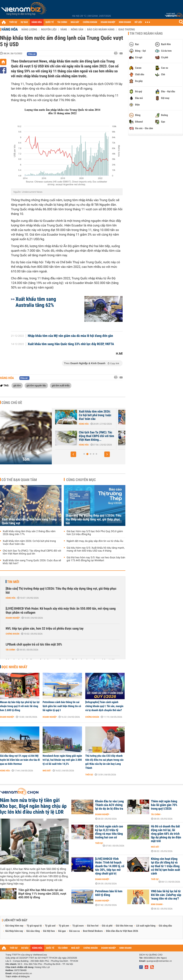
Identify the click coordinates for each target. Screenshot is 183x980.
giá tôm (17, 385)
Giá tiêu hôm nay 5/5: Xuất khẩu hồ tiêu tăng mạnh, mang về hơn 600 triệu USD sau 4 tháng (96, 549)
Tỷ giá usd (50, 926)
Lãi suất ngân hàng (146, 926)
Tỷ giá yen (64, 926)
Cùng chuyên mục (81, 480)
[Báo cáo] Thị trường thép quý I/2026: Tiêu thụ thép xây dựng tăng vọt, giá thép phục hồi (94, 519)
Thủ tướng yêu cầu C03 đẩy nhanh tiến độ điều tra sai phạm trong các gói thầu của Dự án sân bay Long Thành (104, 762)
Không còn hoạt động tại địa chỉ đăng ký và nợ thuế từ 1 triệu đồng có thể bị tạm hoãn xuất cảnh (166, 866)
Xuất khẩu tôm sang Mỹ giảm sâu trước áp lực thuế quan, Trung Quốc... (84, 415)
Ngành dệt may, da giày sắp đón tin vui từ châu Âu (95, 541)
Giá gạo (62, 931)
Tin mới (13, 582)
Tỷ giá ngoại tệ (34, 926)
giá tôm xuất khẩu (61, 385)
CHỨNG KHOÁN (90, 22)
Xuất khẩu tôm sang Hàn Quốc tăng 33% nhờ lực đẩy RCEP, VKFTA (71, 344)
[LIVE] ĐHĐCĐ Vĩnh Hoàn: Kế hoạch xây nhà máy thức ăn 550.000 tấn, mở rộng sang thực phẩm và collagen (61, 611)
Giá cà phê (107, 926)
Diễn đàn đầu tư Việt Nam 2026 (122, 931)
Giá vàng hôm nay (14, 926)
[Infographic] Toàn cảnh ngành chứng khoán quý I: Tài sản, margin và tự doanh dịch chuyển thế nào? (104, 706)
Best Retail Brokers (93, 931)
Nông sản (77, 29)
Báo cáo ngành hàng (101, 29)
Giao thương (127, 29)
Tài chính (10, 650)
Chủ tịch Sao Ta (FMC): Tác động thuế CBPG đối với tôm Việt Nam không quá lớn (32, 552)
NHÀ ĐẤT (75, 22)
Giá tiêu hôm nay (124, 926)
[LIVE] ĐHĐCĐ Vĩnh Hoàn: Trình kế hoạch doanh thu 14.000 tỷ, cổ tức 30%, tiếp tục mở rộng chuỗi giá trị (110, 866)
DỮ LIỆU (138, 22)
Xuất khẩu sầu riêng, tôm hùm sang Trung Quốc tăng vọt (84, 436)
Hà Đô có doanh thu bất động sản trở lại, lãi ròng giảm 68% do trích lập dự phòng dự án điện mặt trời (166, 834)
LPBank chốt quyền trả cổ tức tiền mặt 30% (34, 645)
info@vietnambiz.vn (22, 973)
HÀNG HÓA (37, 22)
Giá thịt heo (49, 931)
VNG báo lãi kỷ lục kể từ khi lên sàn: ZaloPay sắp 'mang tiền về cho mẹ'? (166, 895)
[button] (73, 454)
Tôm (26, 459)
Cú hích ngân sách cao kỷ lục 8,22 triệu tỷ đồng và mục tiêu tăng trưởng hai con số (109, 832)
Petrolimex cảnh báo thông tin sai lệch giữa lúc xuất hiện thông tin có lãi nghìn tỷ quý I (62, 706)
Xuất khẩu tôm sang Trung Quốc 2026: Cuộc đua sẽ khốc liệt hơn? (32, 562)
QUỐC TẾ (50, 22)
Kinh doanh (157, 904)
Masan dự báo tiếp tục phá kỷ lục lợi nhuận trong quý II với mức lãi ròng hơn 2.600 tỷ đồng (20, 706)
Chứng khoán (13, 634)
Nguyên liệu (49, 29)
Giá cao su (74, 931)
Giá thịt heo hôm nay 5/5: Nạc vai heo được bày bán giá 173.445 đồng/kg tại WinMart (96, 559)
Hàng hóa (10, 29)
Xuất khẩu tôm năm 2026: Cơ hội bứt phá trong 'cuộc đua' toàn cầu (29, 543)
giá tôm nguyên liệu (36, 385)
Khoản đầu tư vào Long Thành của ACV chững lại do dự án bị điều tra (109, 805)
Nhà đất (47, 771)
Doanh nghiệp (13, 618)
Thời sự (89, 775)
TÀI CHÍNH (62, 22)
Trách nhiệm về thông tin (18, 977)
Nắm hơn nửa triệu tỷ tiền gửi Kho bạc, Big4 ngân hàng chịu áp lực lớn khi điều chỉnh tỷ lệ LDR (33, 806)
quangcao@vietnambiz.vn (159, 961)
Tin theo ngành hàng (146, 34)
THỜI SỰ (13, 22)
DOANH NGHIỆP (108, 22)
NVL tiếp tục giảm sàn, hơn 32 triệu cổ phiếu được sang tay (45, 629)
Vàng (64, 29)
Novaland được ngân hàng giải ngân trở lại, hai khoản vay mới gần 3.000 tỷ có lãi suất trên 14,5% (62, 760)
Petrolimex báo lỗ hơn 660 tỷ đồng (109, 893)
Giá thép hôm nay (14, 931)
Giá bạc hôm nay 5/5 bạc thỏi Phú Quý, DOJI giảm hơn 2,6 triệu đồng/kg (95, 533)
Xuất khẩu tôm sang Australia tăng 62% (36, 302)
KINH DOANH (125, 22)
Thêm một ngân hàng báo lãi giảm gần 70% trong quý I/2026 (164, 805)
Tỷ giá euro (78, 926)
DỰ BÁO (24, 22)
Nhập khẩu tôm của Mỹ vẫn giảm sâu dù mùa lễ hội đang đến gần (70, 336)
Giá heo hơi (93, 926)
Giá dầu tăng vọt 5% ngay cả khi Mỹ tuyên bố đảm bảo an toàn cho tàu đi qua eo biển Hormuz (20, 760)
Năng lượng (29, 29)
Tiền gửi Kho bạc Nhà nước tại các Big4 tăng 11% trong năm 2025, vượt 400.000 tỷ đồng (42, 894)
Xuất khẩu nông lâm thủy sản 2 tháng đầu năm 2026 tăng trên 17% (29, 533)
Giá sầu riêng (33, 931)
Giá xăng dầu (165, 926)
